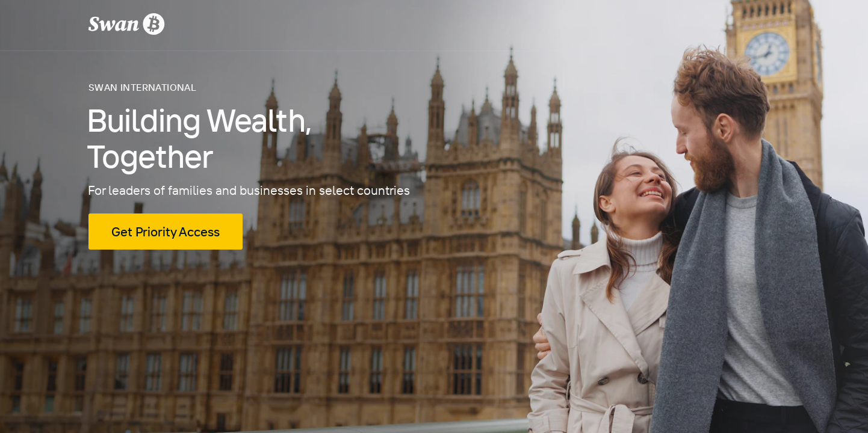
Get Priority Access (166, 232)
